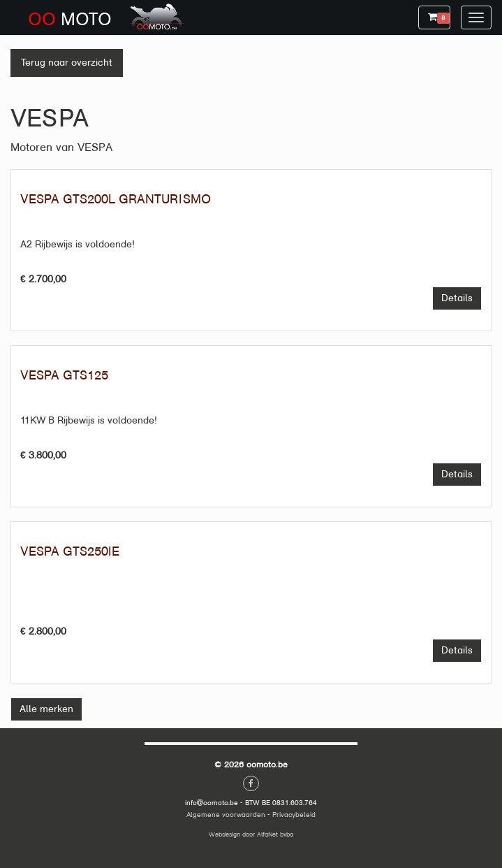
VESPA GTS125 (64, 375)
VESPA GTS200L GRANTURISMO (116, 199)
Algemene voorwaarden (226, 815)
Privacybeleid (294, 815)
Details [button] (462, 297)
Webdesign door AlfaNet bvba (251, 834)
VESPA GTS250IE (70, 551)
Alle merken (46, 709)
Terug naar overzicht (67, 63)
